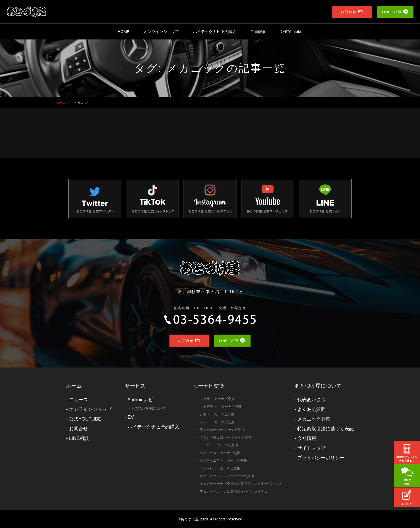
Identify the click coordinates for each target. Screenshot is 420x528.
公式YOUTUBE (85, 419)
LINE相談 (79, 438)
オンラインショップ (161, 31)
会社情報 (307, 438)
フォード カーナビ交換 (217, 422)
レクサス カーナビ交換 (217, 399)
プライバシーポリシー (321, 458)
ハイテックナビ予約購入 (215, 31)
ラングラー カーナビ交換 (219, 445)
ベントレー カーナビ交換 (220, 468)
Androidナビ (140, 400)
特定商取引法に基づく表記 (326, 429)
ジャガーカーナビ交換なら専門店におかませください (240, 484)
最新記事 (258, 31)
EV (131, 417)
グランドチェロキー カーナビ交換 (226, 437)
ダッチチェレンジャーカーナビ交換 (227, 476)
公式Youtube (291, 31)
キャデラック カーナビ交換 (220, 407)
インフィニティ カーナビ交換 (223, 460)
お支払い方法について (149, 408)
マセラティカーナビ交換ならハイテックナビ (234, 491)
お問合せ (78, 429)
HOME (124, 31)
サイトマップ (311, 448)
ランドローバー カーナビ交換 (222, 430)
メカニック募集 (314, 419)
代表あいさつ (311, 400)
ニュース (78, 400)
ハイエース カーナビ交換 (220, 453)
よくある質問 (311, 409)
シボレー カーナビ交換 (217, 414)
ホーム (74, 386)
